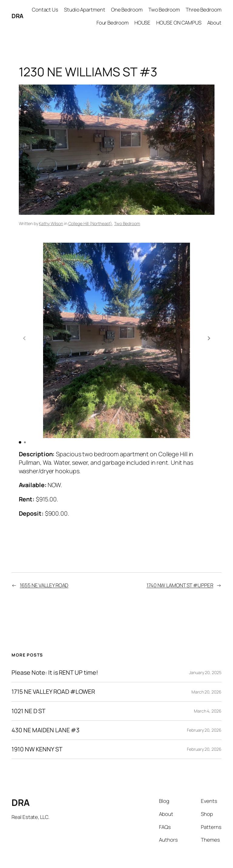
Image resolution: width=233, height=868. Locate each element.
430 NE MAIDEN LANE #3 (46, 709)
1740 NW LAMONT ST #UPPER (180, 564)
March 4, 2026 (208, 690)
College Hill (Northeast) (90, 223)
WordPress (211, 853)
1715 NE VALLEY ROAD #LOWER (53, 671)
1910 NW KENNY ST (37, 728)
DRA (17, 16)
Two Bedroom (127, 223)
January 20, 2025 (205, 652)
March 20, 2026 (206, 671)
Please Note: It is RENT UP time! (55, 652)
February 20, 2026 (204, 709)
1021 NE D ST (29, 690)
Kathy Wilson (51, 223)
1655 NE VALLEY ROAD (44, 564)
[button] (209, 328)
